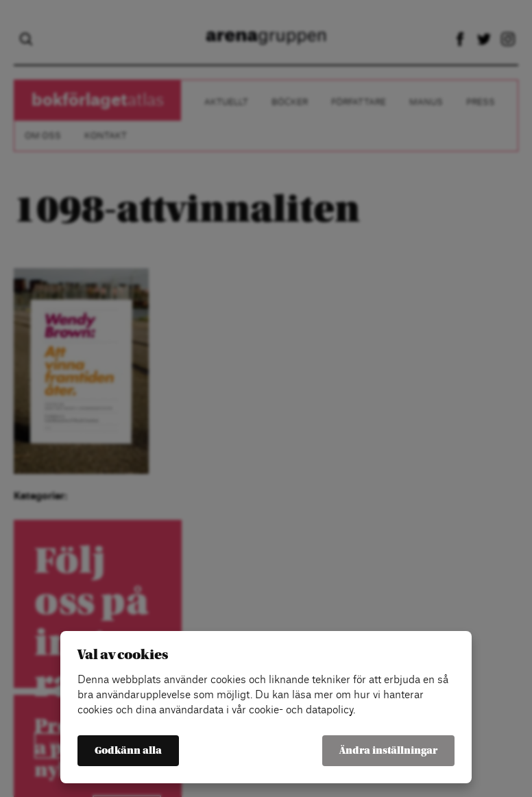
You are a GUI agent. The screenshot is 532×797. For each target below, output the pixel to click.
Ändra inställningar (388, 751)
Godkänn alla (128, 751)
